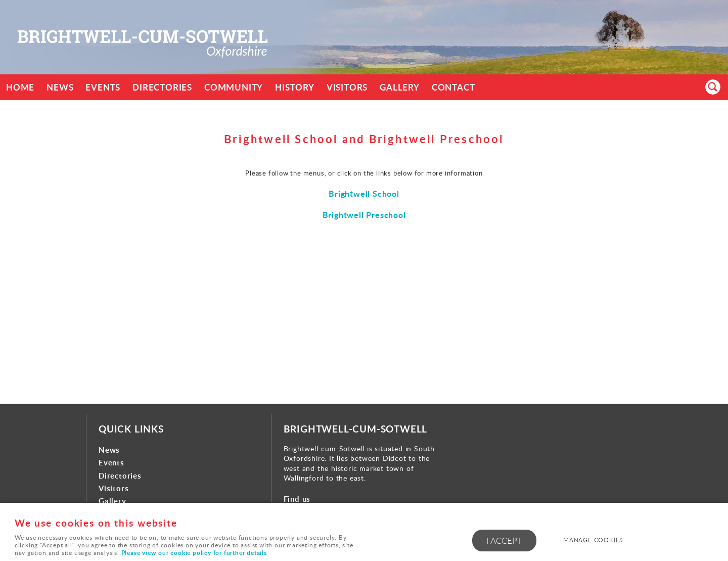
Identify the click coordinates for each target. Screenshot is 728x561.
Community (234, 87)
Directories (162, 87)
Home (20, 87)
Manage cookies (593, 540)
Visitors (347, 87)
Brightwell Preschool (364, 215)
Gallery (400, 87)
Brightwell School (364, 193)
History (295, 87)
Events (103, 87)
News (60, 87)
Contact (453, 87)
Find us (297, 499)
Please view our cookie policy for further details (194, 553)
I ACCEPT (504, 541)
